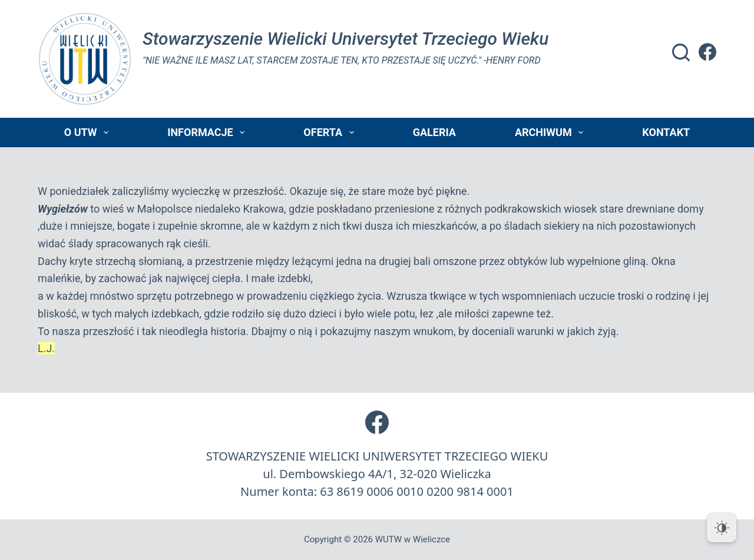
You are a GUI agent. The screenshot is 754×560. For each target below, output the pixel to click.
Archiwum (551, 132)
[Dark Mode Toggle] (722, 528)
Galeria (434, 132)
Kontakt (666, 132)
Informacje (208, 132)
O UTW (89, 132)
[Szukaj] (681, 52)
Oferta (331, 132)
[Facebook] (707, 52)
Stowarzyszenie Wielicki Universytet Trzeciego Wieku (345, 39)
